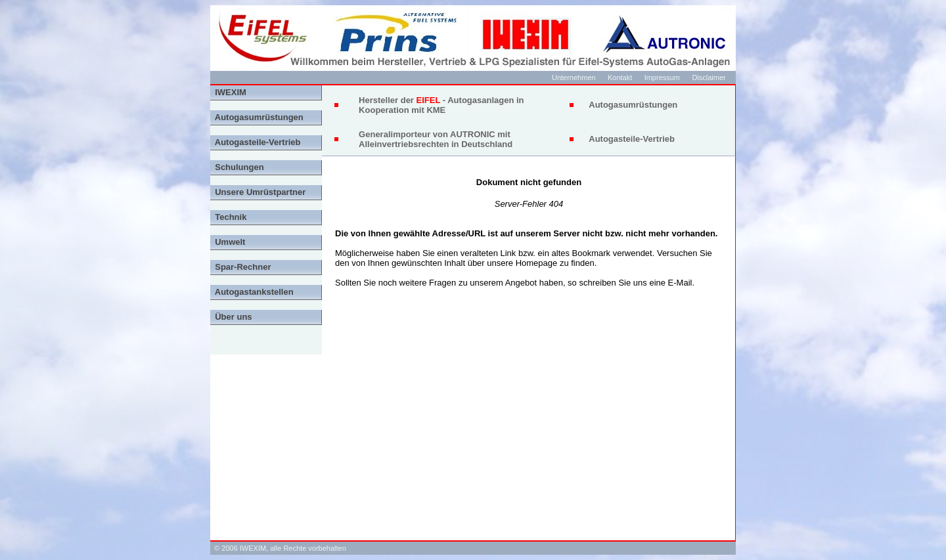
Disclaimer (709, 77)
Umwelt (228, 242)
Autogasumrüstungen (257, 117)
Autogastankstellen (252, 292)
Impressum (662, 77)
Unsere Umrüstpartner (258, 192)
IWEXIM (228, 92)
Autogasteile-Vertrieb (256, 142)
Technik (228, 217)
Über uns (231, 317)
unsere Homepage (522, 263)
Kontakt (620, 77)
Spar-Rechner (240, 267)
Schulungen (237, 167)
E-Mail (680, 283)
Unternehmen (574, 77)
